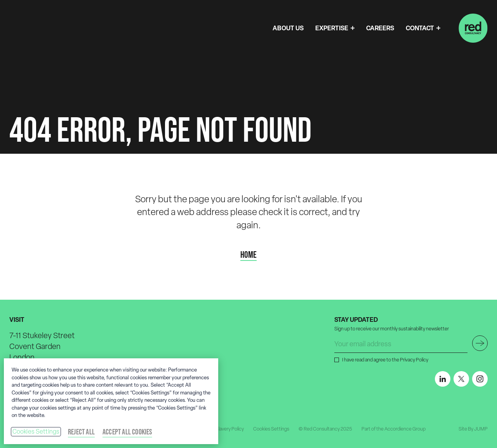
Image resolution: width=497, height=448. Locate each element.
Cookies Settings (271, 429)
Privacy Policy (414, 360)
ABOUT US (288, 28)
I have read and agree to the (384, 359)
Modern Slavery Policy (221, 429)
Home (248, 255)
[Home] (473, 28)
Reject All (81, 432)
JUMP (481, 429)
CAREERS (380, 28)
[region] (111, 401)
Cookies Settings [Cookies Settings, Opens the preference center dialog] (36, 432)
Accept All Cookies (127, 432)
